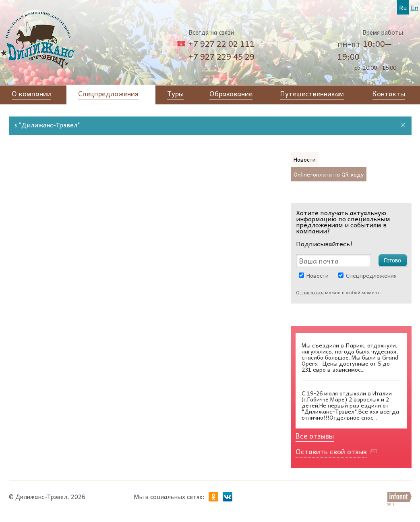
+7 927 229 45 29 (221, 56)
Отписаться (310, 292)
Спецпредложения (371, 275)
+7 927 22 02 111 (221, 44)
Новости (318, 275)
